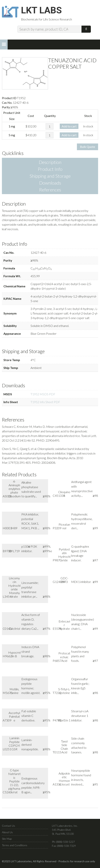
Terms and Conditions (15, 846)
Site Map (7, 839)
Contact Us (8, 826)
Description (50, 163)
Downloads (50, 183)
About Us (7, 833)
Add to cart (69, 127)
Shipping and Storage (50, 176)
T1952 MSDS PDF (43, 394)
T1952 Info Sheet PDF (45, 402)
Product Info (50, 170)
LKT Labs (42, 11)
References (50, 190)
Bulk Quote (87, 147)
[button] (4, 45)
